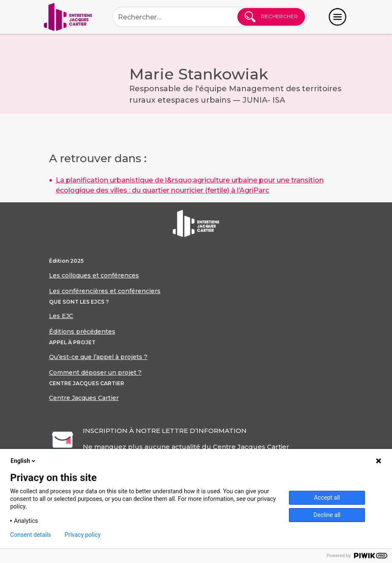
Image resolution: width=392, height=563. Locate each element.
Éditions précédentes (82, 332)
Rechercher (271, 17)
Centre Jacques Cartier (84, 398)
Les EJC (61, 316)
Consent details (31, 535)
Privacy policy (83, 535)
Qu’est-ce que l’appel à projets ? (98, 357)
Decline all (327, 515)
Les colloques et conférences (94, 275)
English (24, 461)
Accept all (327, 498)
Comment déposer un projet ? (95, 373)
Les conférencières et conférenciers (105, 291)
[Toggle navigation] (338, 17)
